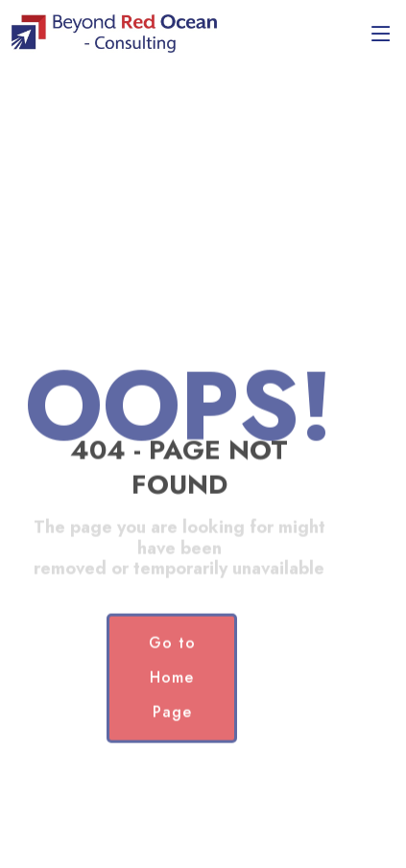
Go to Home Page (172, 685)
